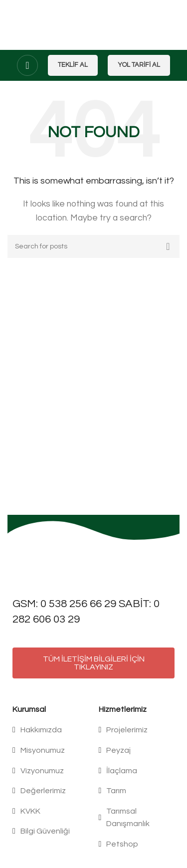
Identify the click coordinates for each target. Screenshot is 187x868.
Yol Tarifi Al (139, 65)
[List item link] (51, 730)
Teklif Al (73, 65)
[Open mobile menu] (27, 65)
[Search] (93, 246)
